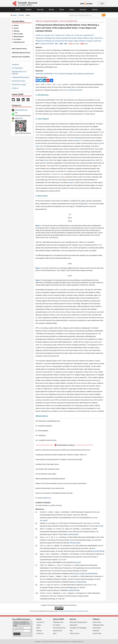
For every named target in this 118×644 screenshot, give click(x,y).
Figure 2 (47, 160)
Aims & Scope (18, 34)
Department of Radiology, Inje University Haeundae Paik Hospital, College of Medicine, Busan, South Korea (69, 38)
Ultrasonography (78, 74)
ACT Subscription (17, 68)
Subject (39, 625)
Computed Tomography (65, 74)
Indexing (16, 31)
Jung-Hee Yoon (49, 35)
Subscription (74, 625)
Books (52, 10)
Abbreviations (42, 416)
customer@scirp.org (21, 110)
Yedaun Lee (69, 35)
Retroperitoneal (89, 74)
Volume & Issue (75, 633)
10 (86, 378)
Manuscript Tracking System (78, 622)
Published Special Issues (20, 53)
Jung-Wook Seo (88, 35)
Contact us (15, 88)
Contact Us (40, 633)
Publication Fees (19, 42)
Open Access (97, 622)
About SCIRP (59, 619)
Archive (16, 28)
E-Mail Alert (15, 64)
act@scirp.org (47, 498)
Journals (40, 10)
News (62, 10)
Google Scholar (79, 574)
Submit (95, 10)
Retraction (96, 631)
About (72, 10)
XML (66, 44)
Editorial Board (18, 37)
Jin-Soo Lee (78, 35)
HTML (61, 44)
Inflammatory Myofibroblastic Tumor (46, 74)
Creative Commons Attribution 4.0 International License (74, 611)
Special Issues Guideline (20, 57)
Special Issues (57, 631)
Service (73, 619)
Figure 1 (78, 141)
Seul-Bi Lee (39, 35)
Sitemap (39, 631)
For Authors (17, 39)
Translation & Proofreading (78, 628)
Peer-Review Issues (59, 628)
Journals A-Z (40, 622)
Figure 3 (72, 183)
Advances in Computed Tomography (47, 21)
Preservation (97, 628)
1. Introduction (42, 95)
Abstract (39, 47)
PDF (56, 44)
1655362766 (19, 118)
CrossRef (44, 520)
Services (83, 10)
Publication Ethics (98, 625)
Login (102, 3)
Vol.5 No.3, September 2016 (68, 21)
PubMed (75, 534)
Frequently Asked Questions (21, 77)
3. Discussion (42, 196)
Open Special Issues (19, 49)
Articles (28, 10)
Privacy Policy (97, 633)
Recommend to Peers (19, 81)
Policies (96, 619)
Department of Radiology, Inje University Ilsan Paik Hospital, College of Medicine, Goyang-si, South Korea (69, 41)
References (40, 509)
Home (18, 10)
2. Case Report (42, 119)
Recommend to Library (19, 85)
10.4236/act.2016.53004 (46, 44)
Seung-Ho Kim (60, 35)
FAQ (71, 631)
